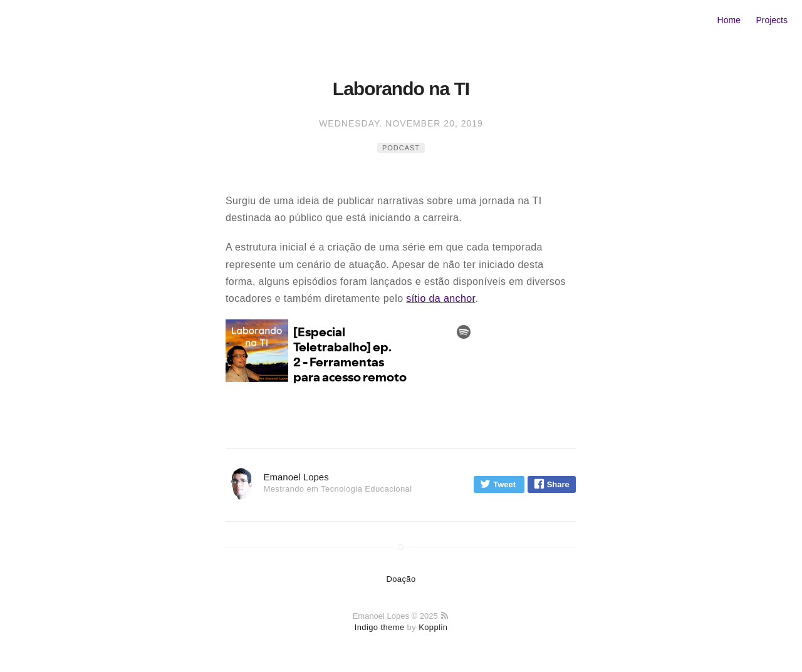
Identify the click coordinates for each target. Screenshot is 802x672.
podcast (401, 148)
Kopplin (433, 627)
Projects (772, 20)
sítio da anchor (440, 298)
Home (729, 20)
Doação (401, 579)
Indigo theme (380, 627)
